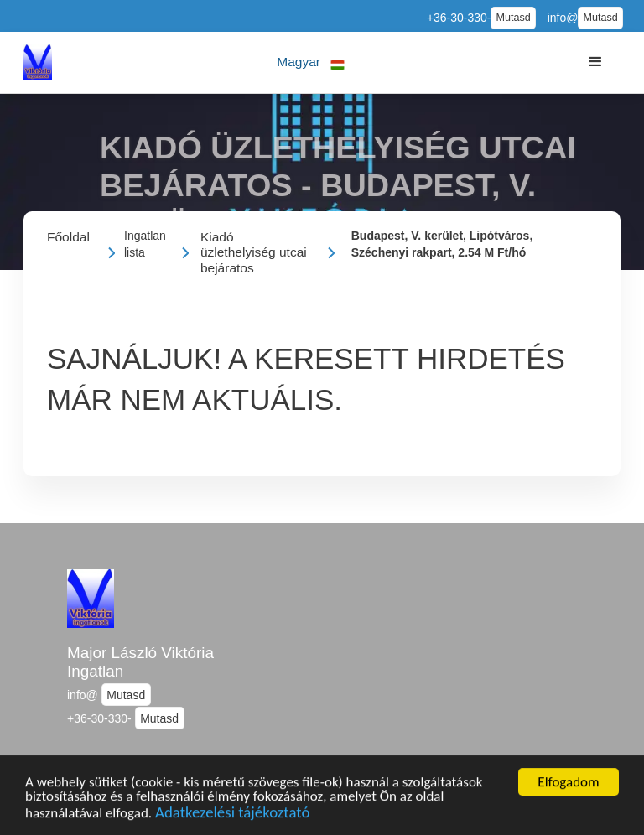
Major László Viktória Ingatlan (140, 662)
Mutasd (513, 18)
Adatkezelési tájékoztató (232, 814)
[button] (312, 62)
